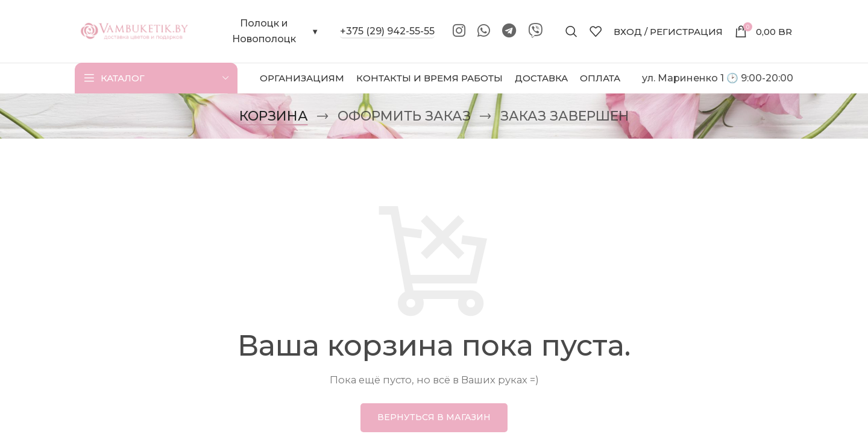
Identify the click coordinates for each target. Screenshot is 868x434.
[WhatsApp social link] (484, 31)
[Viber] (535, 31)
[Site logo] (135, 30)
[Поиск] (571, 31)
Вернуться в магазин (434, 417)
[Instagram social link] (459, 31)
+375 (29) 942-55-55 (387, 31)
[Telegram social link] (509, 31)
